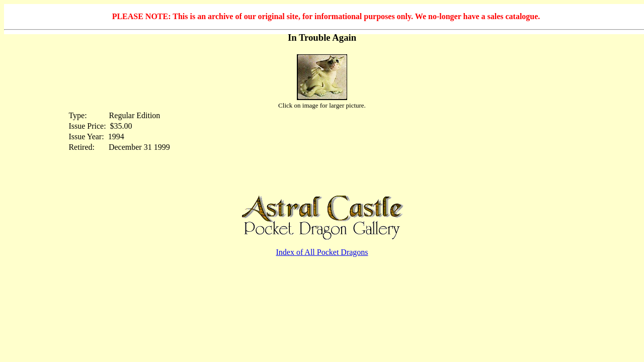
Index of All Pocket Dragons (322, 252)
